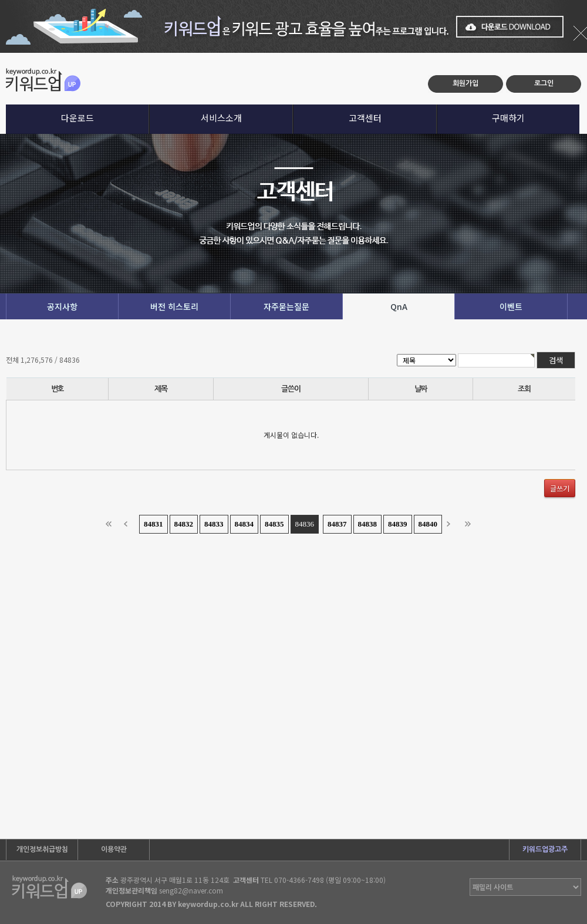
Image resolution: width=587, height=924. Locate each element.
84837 (337, 524)
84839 (398, 524)
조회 (524, 389)
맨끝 (470, 524)
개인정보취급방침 (42, 849)
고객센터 (365, 118)
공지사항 (62, 306)
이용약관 (114, 849)
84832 (184, 524)
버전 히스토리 (174, 306)
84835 (274, 524)
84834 (244, 524)
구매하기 (508, 118)
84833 (214, 524)
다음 (452, 524)
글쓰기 (560, 488)
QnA (399, 306)
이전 (129, 524)
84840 (428, 524)
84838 (368, 524)
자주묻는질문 (286, 306)
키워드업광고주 (545, 849)
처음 (111, 524)
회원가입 (465, 83)
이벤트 (511, 306)
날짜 (421, 389)
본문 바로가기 (0, 53)
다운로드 (77, 118)
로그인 (544, 83)
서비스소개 (221, 118)
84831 (154, 524)
